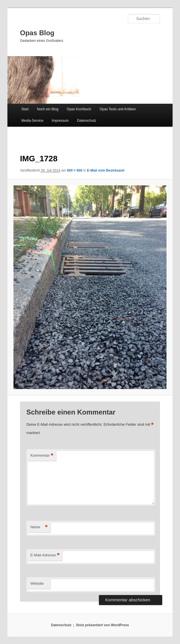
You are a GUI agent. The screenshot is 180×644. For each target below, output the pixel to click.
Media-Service (33, 121)
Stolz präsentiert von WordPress (102, 625)
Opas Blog (37, 33)
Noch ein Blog (48, 109)
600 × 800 (75, 170)
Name (39, 527)
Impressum (60, 121)
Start (25, 109)
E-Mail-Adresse (45, 555)
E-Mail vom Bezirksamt (106, 170)
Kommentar (42, 456)
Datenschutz (87, 121)
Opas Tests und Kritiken (118, 109)
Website (37, 583)
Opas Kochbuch (79, 109)
